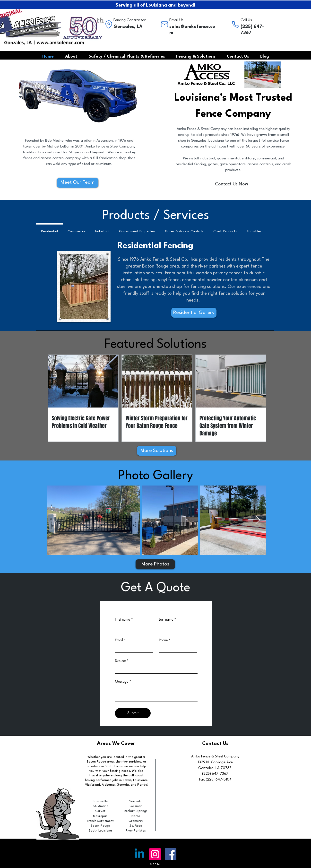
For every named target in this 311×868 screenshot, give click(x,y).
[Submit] (133, 713)
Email (119, 640)
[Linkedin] (139, 854)
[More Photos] (155, 564)
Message (122, 681)
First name (122, 619)
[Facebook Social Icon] (171, 854)
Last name (166, 619)
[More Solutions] (157, 451)
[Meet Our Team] (78, 183)
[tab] (49, 231)
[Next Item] (258, 520)
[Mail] (164, 24)
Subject (120, 661)
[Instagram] (155, 854)
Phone (163, 640)
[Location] (109, 24)
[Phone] (235, 24)
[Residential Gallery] (194, 313)
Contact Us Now (232, 184)
